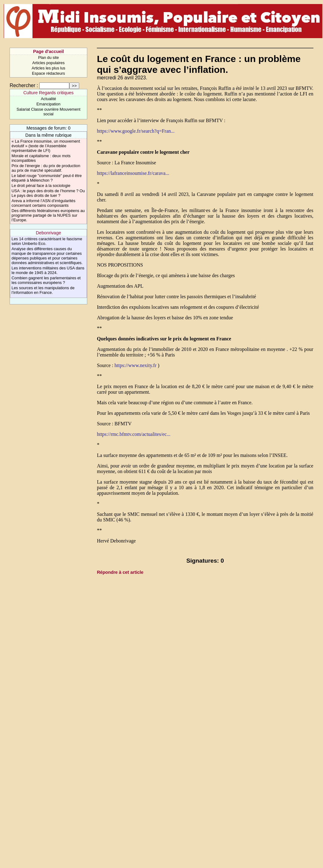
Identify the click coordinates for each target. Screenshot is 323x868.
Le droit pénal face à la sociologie (41, 186)
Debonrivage (49, 233)
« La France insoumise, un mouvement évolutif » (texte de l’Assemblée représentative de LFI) (46, 146)
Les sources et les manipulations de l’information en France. (43, 290)
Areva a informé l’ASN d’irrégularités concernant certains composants (43, 203)
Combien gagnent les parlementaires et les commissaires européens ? (46, 280)
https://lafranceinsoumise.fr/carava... (133, 173)
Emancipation (49, 104)
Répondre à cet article (120, 572)
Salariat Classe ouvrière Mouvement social (48, 112)
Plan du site (48, 58)
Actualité (48, 99)
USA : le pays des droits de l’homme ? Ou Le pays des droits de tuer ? (48, 193)
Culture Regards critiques (48, 93)
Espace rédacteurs (48, 73)
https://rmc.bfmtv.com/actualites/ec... (134, 434)
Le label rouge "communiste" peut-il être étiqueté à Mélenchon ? (47, 178)
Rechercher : (24, 85)
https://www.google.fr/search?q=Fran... (136, 131)
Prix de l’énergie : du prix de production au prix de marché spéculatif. (46, 168)
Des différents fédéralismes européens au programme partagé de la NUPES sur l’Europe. (48, 215)
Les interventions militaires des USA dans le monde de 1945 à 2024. (48, 270)
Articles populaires (48, 63)
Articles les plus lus (48, 68)
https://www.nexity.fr (136, 365)
